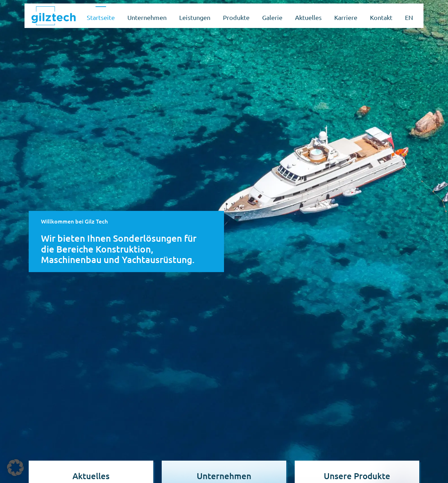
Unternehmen (147, 17)
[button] (15, 468)
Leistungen (195, 17)
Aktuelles (308, 17)
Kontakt (381, 17)
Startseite (101, 17)
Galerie (272, 17)
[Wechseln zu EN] (409, 16)
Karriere (346, 17)
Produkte (236, 17)
